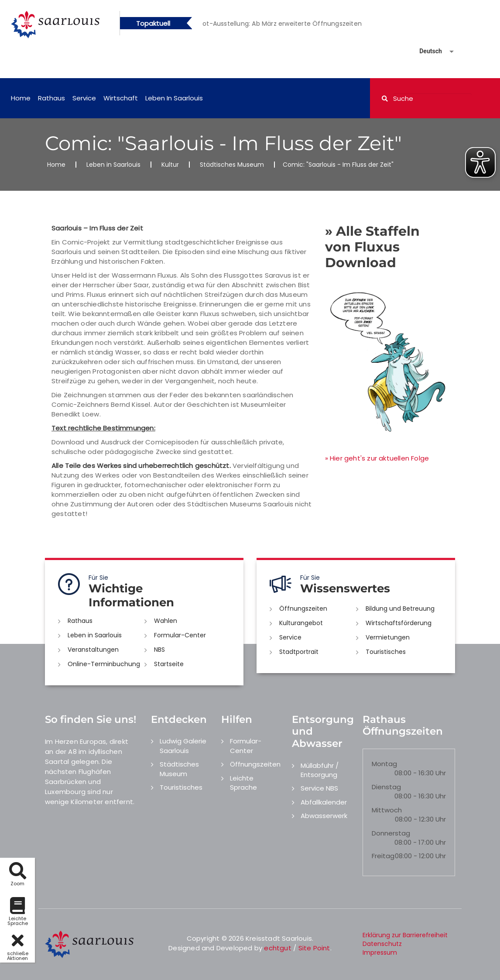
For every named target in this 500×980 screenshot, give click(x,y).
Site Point (314, 948)
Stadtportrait (299, 652)
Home (21, 98)
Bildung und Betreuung (400, 609)
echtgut (277, 948)
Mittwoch (387, 810)
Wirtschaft (121, 98)
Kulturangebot (301, 623)
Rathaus (51, 98)
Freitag (383, 856)
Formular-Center (180, 635)
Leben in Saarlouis (174, 98)
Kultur (170, 165)
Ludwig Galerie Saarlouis (183, 746)
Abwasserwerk (324, 816)
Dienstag (386, 787)
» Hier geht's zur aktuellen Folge (377, 458)
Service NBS (319, 788)
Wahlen (166, 621)
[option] (289, 24)
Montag (384, 764)
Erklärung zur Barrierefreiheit (405, 935)
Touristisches (386, 652)
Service (84, 98)
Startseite (169, 664)
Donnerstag (391, 833)
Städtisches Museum (232, 165)
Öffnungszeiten (303, 609)
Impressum (380, 952)
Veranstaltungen (93, 650)
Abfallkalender (324, 802)
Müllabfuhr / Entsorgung (320, 770)
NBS (159, 650)
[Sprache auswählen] (426, 51)
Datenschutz (382, 944)
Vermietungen (388, 637)
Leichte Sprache (243, 783)
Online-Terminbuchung (104, 664)
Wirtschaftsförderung (399, 623)
